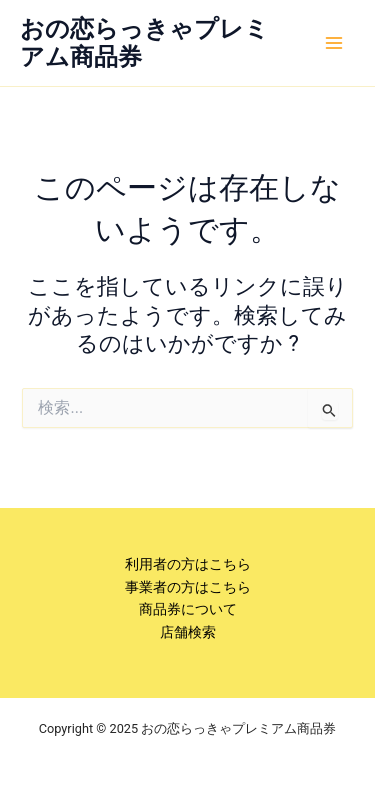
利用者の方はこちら (188, 564)
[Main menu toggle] (334, 43)
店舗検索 (188, 632)
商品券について (188, 609)
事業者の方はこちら (188, 587)
